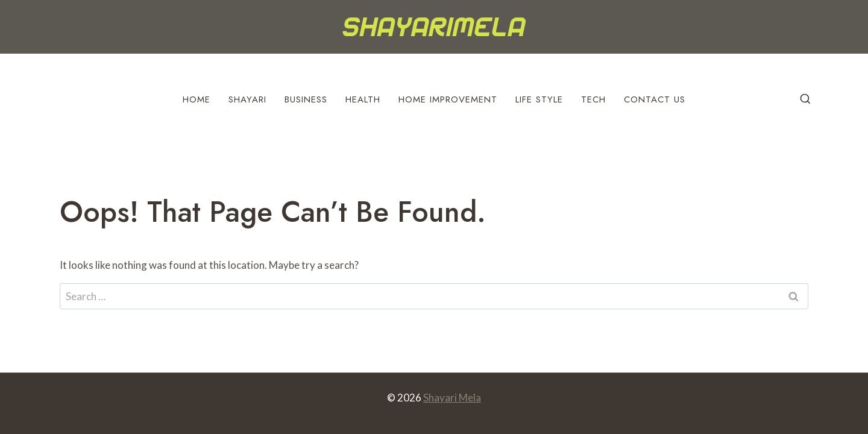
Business (306, 99)
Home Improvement (448, 99)
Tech (593, 99)
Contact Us (655, 99)
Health (363, 99)
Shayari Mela (452, 398)
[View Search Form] (805, 99)
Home (197, 99)
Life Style (539, 99)
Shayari (247, 99)
